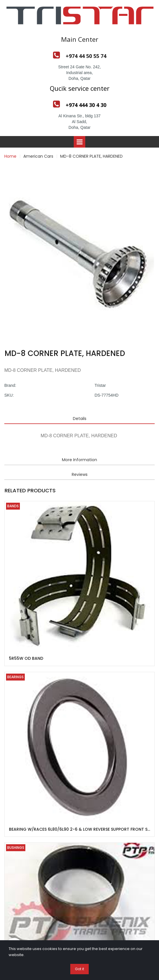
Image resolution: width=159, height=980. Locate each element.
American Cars (38, 156)
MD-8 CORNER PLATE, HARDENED (91, 156)
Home (10, 156)
